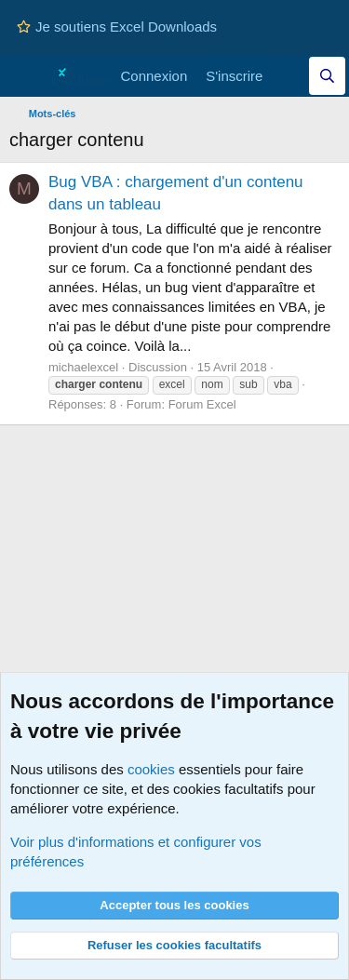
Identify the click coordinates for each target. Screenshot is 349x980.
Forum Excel (202, 404)
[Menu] (26, 76)
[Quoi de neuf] (290, 76)
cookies (151, 769)
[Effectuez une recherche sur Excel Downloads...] (327, 76)
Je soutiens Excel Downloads (117, 27)
